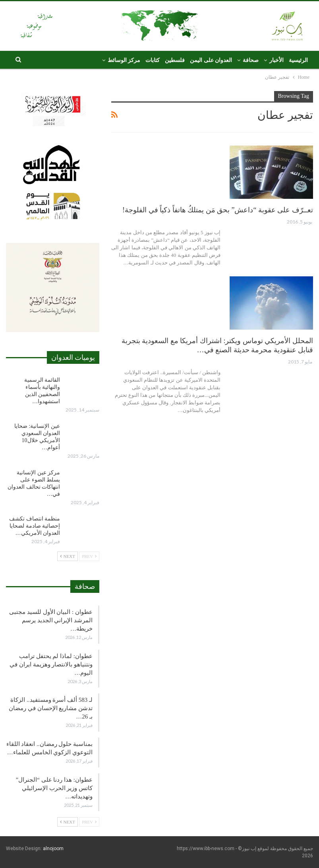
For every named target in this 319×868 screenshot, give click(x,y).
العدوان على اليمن (211, 60)
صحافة (251, 60)
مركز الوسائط (124, 60)
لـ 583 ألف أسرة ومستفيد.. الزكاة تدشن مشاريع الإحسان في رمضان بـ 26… (51, 708)
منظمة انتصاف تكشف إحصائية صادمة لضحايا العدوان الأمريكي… (35, 526)
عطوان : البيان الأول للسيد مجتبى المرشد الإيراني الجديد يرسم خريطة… (51, 620)
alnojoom (53, 849)
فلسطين (175, 60)
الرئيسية (298, 60)
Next (68, 556)
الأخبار (276, 60)
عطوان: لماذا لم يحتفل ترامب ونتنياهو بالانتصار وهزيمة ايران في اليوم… (51, 664)
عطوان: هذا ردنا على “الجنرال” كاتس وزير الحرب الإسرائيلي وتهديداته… (54, 788)
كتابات (153, 60)
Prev (89, 556)
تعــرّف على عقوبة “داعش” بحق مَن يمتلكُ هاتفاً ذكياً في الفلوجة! (218, 210)
